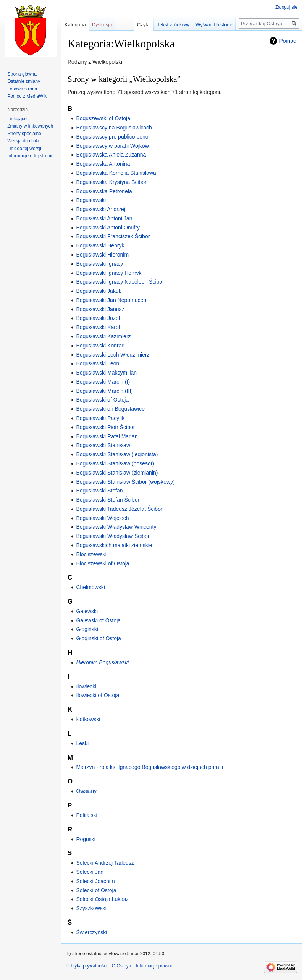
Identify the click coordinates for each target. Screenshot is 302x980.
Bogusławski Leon (98, 363)
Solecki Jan (90, 872)
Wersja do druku (24, 141)
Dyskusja (102, 25)
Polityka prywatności (86, 966)
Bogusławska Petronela (104, 191)
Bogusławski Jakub (99, 291)
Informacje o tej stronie (30, 156)
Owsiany (86, 791)
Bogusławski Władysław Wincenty (116, 527)
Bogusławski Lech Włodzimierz (113, 355)
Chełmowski (90, 587)
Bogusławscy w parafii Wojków (112, 146)
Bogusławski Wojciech (102, 518)
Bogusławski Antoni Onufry (108, 228)
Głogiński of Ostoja (99, 638)
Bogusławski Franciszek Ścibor (113, 236)
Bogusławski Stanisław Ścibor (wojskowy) (125, 482)
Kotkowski (88, 719)
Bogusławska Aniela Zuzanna (111, 155)
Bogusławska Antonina (103, 164)
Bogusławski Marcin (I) (103, 382)
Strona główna (22, 74)
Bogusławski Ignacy (99, 264)
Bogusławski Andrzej (100, 209)
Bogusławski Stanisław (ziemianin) (117, 473)
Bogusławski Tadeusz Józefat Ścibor (119, 509)
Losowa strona (22, 89)
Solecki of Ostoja (96, 890)
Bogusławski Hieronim (102, 255)
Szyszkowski (91, 908)
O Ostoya (122, 966)
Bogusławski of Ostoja (102, 400)
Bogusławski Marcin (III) (104, 391)
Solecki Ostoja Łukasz (102, 899)
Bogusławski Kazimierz (103, 336)
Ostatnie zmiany (24, 81)
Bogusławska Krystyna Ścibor (111, 182)
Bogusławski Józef (98, 318)
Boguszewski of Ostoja (103, 118)
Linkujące (17, 119)
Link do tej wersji (24, 149)
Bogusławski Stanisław (103, 445)
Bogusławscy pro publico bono (112, 137)
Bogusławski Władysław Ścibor (113, 536)
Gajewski (87, 611)
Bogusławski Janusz (100, 309)
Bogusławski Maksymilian (106, 373)
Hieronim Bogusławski (102, 662)
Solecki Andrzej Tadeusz (105, 863)
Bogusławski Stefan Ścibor (108, 500)
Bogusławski (91, 200)
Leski (82, 743)
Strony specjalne (24, 134)
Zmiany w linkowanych (30, 126)
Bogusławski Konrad (100, 346)
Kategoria (75, 25)
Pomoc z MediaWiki (27, 96)
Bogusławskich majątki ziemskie (114, 545)
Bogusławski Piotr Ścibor (105, 427)
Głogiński (87, 629)
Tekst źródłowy (173, 25)
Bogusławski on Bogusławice (110, 409)
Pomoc (287, 41)
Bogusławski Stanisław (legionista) (117, 454)
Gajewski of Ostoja (98, 620)
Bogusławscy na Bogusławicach (114, 128)
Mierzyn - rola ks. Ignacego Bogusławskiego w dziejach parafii (149, 767)
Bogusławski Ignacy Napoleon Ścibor (120, 282)
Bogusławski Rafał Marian (107, 436)
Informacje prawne (154, 966)
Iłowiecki (86, 686)
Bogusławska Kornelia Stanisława (116, 173)
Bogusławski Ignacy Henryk (109, 273)
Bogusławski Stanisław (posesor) (115, 463)
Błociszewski (91, 554)
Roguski (86, 839)
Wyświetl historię (214, 25)
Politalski (86, 815)
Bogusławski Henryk (100, 245)
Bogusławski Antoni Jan (104, 218)
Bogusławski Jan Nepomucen (111, 300)
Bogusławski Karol (98, 327)
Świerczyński (91, 932)
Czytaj (144, 25)
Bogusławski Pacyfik (100, 418)
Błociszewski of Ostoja (103, 563)
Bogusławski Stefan (99, 491)
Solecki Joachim (95, 881)
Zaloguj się (286, 7)
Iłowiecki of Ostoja (98, 695)
